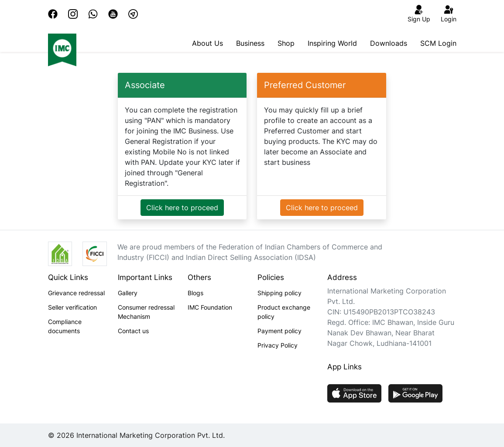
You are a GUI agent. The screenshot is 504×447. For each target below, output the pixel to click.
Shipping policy (279, 293)
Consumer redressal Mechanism (146, 312)
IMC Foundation (210, 307)
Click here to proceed (182, 208)
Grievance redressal (76, 293)
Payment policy (279, 331)
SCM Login (438, 43)
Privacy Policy (278, 345)
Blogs (195, 293)
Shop (286, 43)
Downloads (389, 43)
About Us (207, 43)
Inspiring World (332, 43)
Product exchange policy (284, 312)
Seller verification (72, 307)
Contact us (133, 331)
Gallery (128, 293)
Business (250, 43)
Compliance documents (65, 326)
